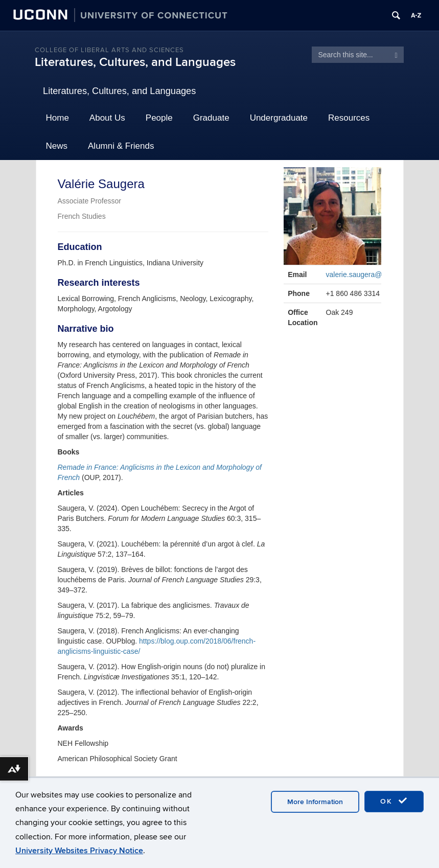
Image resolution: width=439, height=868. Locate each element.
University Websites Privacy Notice (79, 851)
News (57, 146)
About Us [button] (107, 118)
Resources (349, 118)
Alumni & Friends (121, 146)
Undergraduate (279, 118)
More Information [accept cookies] (315, 802)
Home (57, 118)
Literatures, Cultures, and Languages (135, 62)
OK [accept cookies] (394, 801)
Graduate (211, 118)
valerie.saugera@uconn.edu (371, 275)
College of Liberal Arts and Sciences (109, 50)
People (159, 118)
